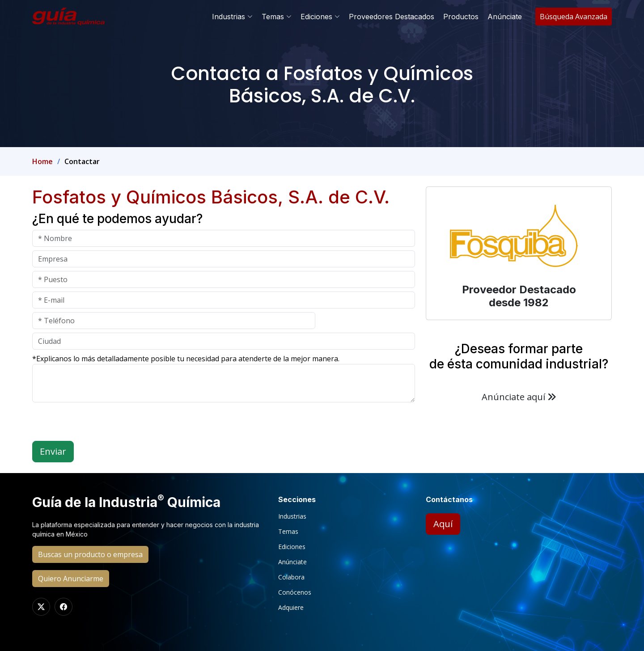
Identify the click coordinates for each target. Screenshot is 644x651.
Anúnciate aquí (519, 397)
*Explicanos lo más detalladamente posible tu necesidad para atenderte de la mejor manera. (186, 359)
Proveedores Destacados (392, 17)
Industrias (292, 516)
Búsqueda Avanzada (574, 17)
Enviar (53, 451)
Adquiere (291, 608)
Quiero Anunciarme (71, 579)
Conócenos (295, 592)
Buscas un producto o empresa (90, 554)
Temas (288, 532)
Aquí (443, 524)
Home (42, 161)
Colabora (291, 577)
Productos (461, 17)
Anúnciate (505, 17)
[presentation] (100, 423)
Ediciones (292, 547)
